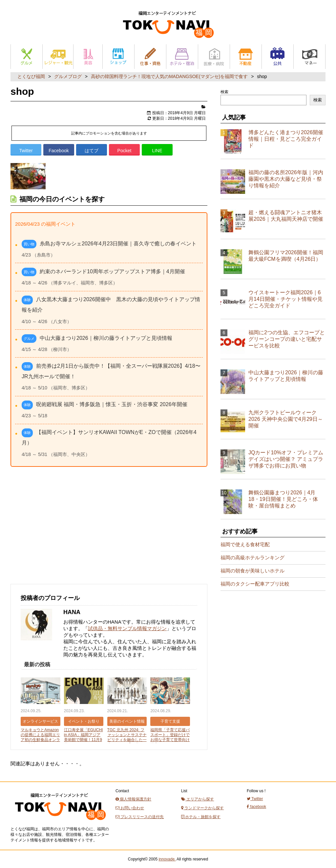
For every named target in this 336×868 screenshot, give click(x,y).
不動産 (246, 57)
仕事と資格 (150, 57)
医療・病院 (214, 57)
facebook (256, 807)
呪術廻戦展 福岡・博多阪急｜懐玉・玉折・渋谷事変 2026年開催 (112, 404)
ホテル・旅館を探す (201, 817)
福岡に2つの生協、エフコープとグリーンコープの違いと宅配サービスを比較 (287, 339)
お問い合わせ (130, 808)
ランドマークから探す (202, 808)
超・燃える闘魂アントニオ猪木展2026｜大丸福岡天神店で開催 (286, 216)
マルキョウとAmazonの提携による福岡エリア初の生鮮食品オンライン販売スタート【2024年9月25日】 (40, 740)
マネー (309, 57)
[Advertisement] (60, 532)
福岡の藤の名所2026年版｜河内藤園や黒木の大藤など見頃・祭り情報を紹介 (286, 179)
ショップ (118, 57)
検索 (224, 92)
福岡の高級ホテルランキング (252, 558)
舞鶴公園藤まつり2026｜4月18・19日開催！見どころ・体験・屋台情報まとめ (283, 499)
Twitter (26, 151)
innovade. (167, 859)
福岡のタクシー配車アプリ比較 (255, 584)
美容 (88, 57)
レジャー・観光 (58, 57)
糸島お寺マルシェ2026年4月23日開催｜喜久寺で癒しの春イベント (118, 244)
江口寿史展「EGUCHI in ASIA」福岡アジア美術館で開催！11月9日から (84, 737)
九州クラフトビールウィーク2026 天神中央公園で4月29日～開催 (286, 419)
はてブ (92, 151)
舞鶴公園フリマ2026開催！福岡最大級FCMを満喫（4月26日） (286, 256)
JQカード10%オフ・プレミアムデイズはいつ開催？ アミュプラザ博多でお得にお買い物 (286, 459)
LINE (157, 151)
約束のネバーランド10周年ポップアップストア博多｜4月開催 (112, 271)
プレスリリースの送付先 (140, 817)
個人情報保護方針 (133, 799)
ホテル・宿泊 (182, 57)
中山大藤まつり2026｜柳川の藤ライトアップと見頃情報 (106, 338)
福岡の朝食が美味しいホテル (252, 571)
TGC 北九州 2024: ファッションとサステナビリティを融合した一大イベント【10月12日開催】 (127, 740)
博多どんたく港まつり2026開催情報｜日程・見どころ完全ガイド (286, 139)
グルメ (27, 57)
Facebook (59, 151)
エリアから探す (198, 799)
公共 (278, 57)
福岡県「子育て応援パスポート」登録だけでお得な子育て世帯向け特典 (170, 737)
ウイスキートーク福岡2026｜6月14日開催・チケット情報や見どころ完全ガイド (285, 299)
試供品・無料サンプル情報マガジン (127, 628)
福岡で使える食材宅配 (245, 544)
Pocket (125, 151)
